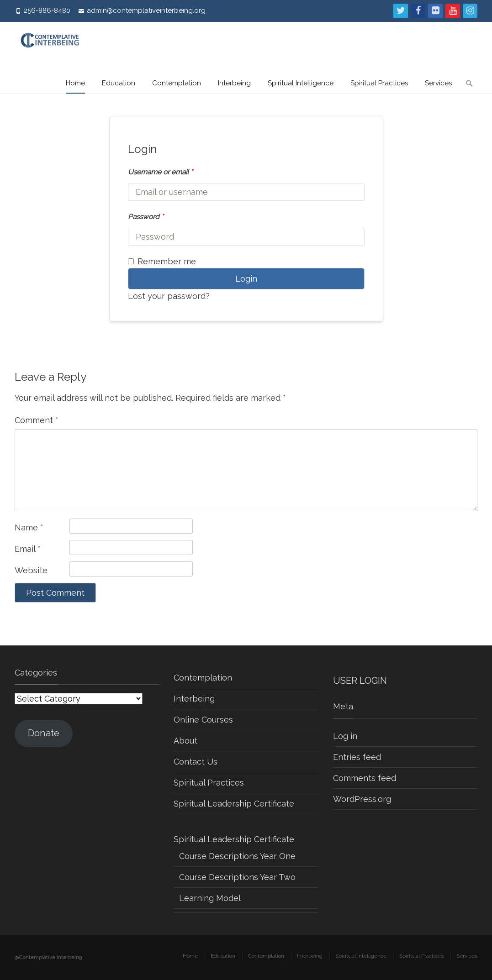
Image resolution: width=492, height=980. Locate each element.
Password (146, 217)
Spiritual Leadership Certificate (234, 804)
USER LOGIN (360, 681)
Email (28, 549)
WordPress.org (362, 799)
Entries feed (357, 757)
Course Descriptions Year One (237, 856)
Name (29, 527)
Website (31, 570)
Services (438, 83)
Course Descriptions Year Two (237, 877)
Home (75, 83)
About (185, 741)
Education (119, 83)
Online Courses (203, 720)
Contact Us (196, 762)
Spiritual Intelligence (301, 83)
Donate (44, 733)
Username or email (160, 172)
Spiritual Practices (379, 83)
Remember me (162, 261)
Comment (37, 420)
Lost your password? (169, 296)
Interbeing (234, 83)
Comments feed (365, 778)
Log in (345, 736)
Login (246, 279)
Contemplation (177, 83)
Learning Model (210, 898)
